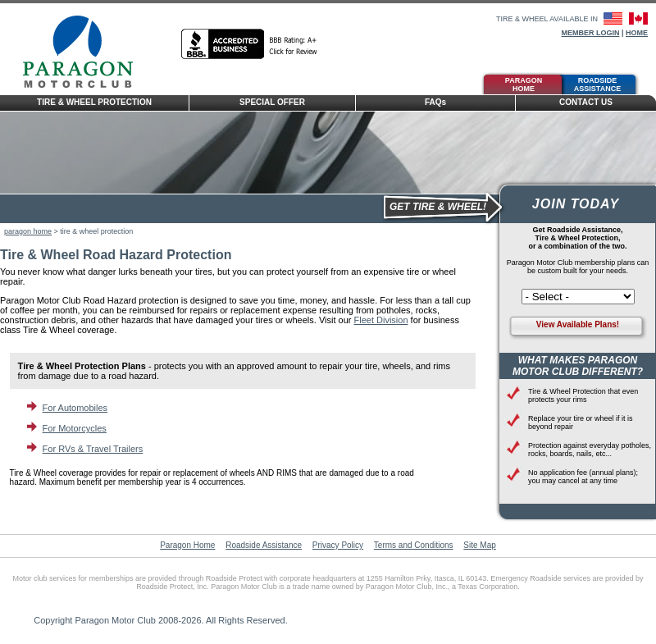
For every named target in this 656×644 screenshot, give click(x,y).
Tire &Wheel (344, 83)
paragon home (28, 231)
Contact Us (586, 102)
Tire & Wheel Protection (94, 102)
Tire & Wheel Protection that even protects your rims (583, 395)
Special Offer (272, 102)
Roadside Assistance (597, 84)
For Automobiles (75, 408)
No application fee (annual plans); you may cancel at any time (583, 477)
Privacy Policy (338, 545)
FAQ (435, 102)
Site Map (479, 545)
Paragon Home (524, 84)
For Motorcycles (75, 428)
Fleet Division (380, 320)
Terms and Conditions (414, 545)
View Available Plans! (578, 324)
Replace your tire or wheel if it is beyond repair (581, 422)
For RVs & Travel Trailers (93, 449)
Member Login (590, 33)
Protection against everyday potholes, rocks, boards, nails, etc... (590, 450)
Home (637, 33)
